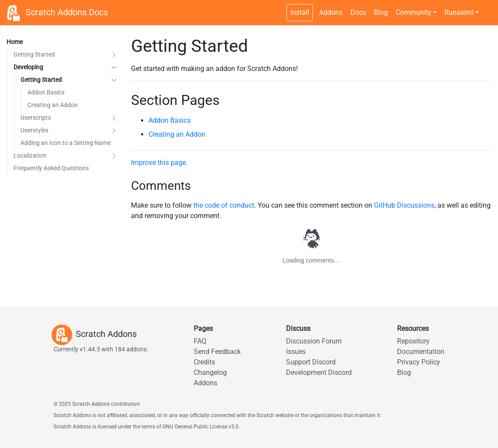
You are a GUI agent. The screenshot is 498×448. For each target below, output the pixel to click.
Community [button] (414, 12)
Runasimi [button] (459, 12)
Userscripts (36, 118)
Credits (204, 362)
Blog (381, 12)
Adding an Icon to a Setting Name (66, 143)
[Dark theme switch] (487, 8)
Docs (358, 12)
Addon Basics (46, 92)
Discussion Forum (314, 341)
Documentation (421, 352)
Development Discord (319, 372)
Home (15, 42)
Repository (413, 341)
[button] (114, 55)
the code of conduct (224, 205)
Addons (331, 12)
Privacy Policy (419, 362)
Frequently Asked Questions (51, 168)
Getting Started (34, 54)
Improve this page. (159, 163)
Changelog (210, 372)
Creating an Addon (53, 105)
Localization (30, 155)
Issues (296, 352)
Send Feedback (217, 352)
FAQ (200, 341)
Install (300, 12)
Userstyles (34, 130)
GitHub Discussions (404, 205)
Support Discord (311, 362)
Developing (28, 67)
